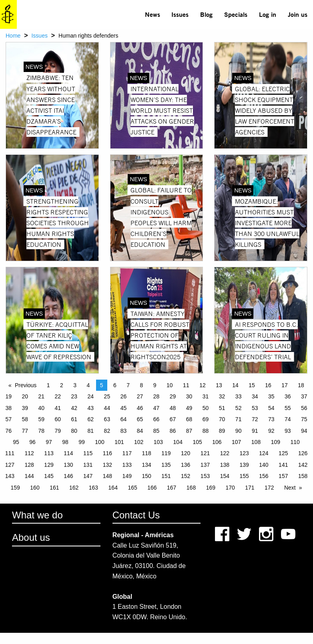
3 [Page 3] (75, 385)
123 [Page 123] (244, 453)
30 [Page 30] (189, 396)
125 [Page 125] (283, 453)
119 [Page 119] (166, 453)
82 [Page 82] (107, 431)
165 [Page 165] (132, 488)
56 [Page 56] (304, 408)
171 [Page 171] (250, 488)
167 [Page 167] (172, 488)
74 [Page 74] (288, 419)
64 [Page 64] (124, 419)
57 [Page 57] (8, 419)
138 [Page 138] (225, 465)
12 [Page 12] (203, 385)
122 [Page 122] (225, 453)
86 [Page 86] (173, 431)
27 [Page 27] (140, 396)
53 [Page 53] (255, 408)
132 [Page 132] (107, 465)
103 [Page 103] (158, 442)
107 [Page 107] (236, 442)
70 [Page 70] (222, 419)
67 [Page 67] (173, 419)
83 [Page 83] (124, 431)
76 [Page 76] (8, 431)
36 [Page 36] (288, 396)
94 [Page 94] (304, 431)
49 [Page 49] (189, 408)
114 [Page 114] (68, 453)
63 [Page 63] (107, 419)
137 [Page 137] (205, 465)
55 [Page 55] (288, 408)
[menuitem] (152, 14)
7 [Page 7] (128, 385)
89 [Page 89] (222, 431)
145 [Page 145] (49, 476)
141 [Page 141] (283, 465)
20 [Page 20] (25, 396)
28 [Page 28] (156, 396)
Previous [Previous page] (26, 385)
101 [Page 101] (119, 442)
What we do (37, 515)
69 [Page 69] (206, 419)
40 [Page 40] (41, 408)
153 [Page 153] (205, 476)
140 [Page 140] (264, 465)
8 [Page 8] (142, 385)
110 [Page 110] (295, 442)
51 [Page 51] (222, 408)
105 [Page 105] (197, 442)
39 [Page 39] (25, 408)
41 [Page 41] (58, 408)
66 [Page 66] (156, 419)
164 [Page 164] (113, 488)
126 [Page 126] (303, 453)
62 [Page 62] (91, 419)
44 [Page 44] (107, 408)
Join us (298, 14)
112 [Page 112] (29, 453)
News (152, 14)
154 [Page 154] (225, 476)
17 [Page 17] (285, 385)
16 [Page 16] (268, 385)
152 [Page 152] (186, 476)
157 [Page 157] (283, 476)
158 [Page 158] (303, 476)
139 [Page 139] (244, 465)
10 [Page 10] (170, 385)
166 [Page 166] (152, 488)
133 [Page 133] (127, 465)
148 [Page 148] (107, 476)
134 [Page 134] (146, 465)
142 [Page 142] (303, 465)
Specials (236, 14)
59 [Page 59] (41, 419)
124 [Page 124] (264, 453)
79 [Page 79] (58, 431)
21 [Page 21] (41, 396)
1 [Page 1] (48, 385)
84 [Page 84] (140, 431)
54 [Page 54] (271, 408)
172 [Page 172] (269, 488)
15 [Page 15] (252, 385)
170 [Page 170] (230, 488)
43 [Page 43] (91, 408)
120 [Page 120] (186, 453)
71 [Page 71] (239, 419)
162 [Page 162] (74, 488)
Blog (206, 14)
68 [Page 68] (189, 419)
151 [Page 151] (166, 476)
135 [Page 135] (166, 465)
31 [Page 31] (206, 396)
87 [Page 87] (189, 431)
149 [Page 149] (127, 476)
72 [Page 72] (255, 419)
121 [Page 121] (205, 453)
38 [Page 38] (8, 408)
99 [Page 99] (82, 442)
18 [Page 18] (301, 385)
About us (31, 537)
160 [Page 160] (35, 488)
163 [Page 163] (93, 488)
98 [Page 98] (65, 442)
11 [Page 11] (186, 385)
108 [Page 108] (256, 442)
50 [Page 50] (206, 408)
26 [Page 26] (124, 396)
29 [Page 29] (173, 396)
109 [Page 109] (276, 442)
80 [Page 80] (74, 431)
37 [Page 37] (304, 396)
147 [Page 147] (88, 476)
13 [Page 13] (219, 385)
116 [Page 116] (107, 453)
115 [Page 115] (88, 453)
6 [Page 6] (115, 385)
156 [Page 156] (264, 476)
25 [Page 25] (107, 396)
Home (13, 36)
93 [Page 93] (288, 431)
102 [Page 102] (139, 442)
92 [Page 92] (271, 431)
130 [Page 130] (68, 465)
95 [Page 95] (16, 442)
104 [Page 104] (178, 442)
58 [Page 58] (25, 419)
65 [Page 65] (140, 419)
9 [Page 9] (155, 385)
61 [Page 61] (74, 419)
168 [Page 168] (191, 488)
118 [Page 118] (146, 453)
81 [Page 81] (91, 431)
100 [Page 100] (99, 442)
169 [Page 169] (211, 488)
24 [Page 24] (91, 396)
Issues (180, 14)
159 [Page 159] (15, 488)
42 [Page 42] (74, 408)
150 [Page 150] (146, 476)
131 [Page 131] (88, 465)
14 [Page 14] (235, 385)
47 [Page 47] (156, 408)
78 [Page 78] (41, 431)
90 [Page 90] (239, 431)
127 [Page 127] (10, 465)
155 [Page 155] (244, 476)
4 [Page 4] (88, 385)
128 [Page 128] (29, 465)
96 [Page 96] (32, 442)
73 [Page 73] (271, 419)
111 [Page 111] (10, 453)
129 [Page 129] (49, 465)
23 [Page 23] (74, 396)
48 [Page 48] (173, 408)
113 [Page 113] (49, 453)
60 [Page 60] (58, 419)
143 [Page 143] (10, 476)
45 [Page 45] (124, 408)
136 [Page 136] (186, 465)
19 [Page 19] (8, 396)
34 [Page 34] (255, 396)
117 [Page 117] (127, 453)
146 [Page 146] (68, 476)
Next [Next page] (290, 488)
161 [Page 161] (54, 488)
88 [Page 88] (206, 431)
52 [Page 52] (239, 408)
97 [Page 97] (49, 442)
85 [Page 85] (156, 431)
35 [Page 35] (271, 396)
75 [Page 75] (304, 419)
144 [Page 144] (29, 476)
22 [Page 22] (58, 396)
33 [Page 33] (239, 396)
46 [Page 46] (140, 408)
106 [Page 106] (217, 442)
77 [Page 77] (25, 431)
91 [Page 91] (255, 431)
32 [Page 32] (222, 396)
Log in (268, 14)
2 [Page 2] (62, 385)
